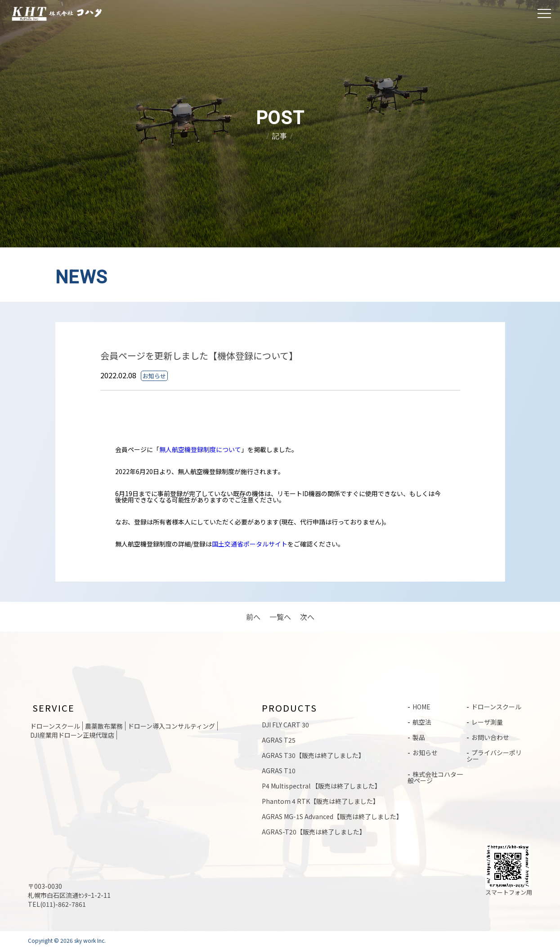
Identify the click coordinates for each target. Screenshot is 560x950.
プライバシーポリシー (494, 756)
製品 (419, 737)
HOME (421, 707)
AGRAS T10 (279, 771)
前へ (253, 617)
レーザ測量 (487, 722)
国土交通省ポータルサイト (250, 544)
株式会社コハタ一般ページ (435, 777)
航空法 (422, 722)
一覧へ (280, 617)
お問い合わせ (490, 737)
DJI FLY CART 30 (285, 725)
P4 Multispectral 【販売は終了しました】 (321, 786)
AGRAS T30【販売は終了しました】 (313, 755)
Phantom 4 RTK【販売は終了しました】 (320, 801)
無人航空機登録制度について (200, 449)
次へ (307, 617)
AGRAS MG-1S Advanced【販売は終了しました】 (332, 816)
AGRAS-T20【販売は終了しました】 (314, 832)
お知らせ (425, 753)
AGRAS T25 (279, 740)
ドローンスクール (496, 707)
